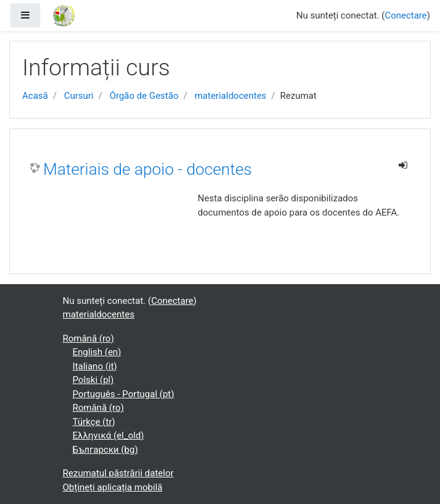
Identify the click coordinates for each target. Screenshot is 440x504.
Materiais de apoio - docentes (147, 169)
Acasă (35, 96)
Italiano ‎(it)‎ (95, 366)
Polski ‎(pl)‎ (93, 380)
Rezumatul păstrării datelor (118, 473)
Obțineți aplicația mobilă (113, 487)
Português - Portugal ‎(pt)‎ (124, 394)
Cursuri (79, 96)
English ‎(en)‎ (97, 352)
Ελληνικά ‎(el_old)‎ (109, 435)
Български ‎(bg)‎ (106, 450)
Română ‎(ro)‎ (89, 338)
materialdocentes (230, 96)
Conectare (405, 15)
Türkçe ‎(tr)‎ (94, 422)
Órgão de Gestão (144, 96)
